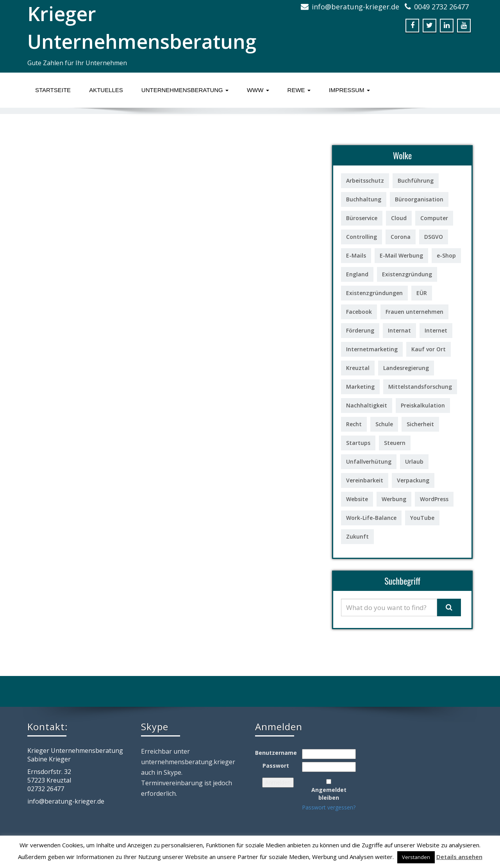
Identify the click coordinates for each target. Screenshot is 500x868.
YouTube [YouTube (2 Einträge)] (422, 518)
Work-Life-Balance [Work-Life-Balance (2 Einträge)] (371, 518)
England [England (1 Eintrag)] (357, 274)
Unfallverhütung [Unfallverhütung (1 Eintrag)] (369, 462)
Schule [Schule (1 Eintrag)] (384, 424)
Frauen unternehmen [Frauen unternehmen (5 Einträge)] (414, 312)
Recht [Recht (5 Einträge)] (354, 424)
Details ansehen (459, 857)
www (258, 90)
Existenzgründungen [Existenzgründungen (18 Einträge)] (374, 293)
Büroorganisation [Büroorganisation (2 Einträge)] (419, 199)
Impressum (349, 90)
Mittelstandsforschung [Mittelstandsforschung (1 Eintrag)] (420, 387)
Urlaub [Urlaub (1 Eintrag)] (414, 462)
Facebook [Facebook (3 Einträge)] (359, 312)
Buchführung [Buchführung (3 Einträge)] (416, 181)
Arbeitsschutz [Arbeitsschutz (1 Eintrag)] (365, 181)
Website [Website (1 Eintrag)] (357, 499)
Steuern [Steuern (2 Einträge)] (395, 443)
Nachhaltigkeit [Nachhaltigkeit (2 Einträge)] (367, 405)
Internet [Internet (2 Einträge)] (436, 330)
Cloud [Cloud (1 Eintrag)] (399, 218)
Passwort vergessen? (329, 807)
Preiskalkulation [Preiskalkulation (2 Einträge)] (423, 405)
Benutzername (276, 753)
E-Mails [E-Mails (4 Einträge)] (356, 255)
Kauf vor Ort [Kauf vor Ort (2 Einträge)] (429, 349)
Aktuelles (106, 90)
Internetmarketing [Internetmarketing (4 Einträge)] (372, 349)
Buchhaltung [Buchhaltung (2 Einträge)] (364, 199)
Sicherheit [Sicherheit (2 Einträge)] (420, 424)
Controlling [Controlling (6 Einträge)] (362, 237)
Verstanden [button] (416, 857)
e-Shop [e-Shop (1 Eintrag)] (446, 255)
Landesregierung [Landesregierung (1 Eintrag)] (406, 368)
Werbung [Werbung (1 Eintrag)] (394, 499)
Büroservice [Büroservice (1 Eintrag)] (362, 218)
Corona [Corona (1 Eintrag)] (401, 237)
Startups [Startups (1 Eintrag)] (358, 443)
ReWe (299, 90)
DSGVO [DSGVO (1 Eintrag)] (434, 237)
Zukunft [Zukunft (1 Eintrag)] (357, 536)
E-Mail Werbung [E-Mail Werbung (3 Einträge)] (401, 255)
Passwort (276, 766)
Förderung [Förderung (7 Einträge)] (360, 330)
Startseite (53, 90)
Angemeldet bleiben (329, 794)
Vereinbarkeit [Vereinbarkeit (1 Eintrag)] (365, 480)
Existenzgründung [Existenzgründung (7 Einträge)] (407, 274)
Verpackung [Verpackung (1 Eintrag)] (413, 480)
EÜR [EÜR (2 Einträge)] (422, 293)
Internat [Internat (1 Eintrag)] (399, 330)
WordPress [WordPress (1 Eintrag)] (434, 499)
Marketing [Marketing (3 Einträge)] (360, 387)
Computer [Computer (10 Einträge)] (434, 218)
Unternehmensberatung (185, 90)
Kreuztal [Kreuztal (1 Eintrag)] (358, 368)
